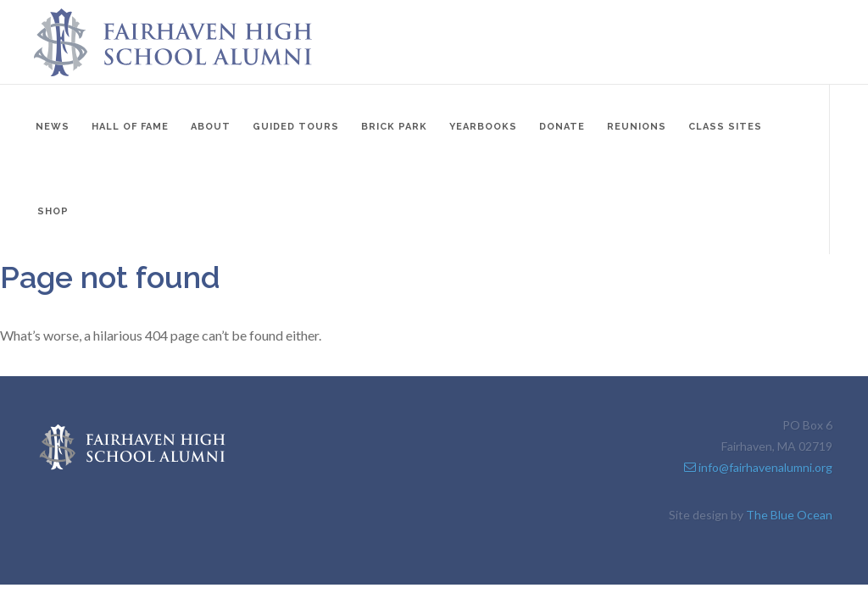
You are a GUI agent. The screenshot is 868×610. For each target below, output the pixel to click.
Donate (562, 127)
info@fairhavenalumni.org (758, 467)
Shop (53, 211)
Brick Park (394, 127)
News (53, 127)
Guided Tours (296, 127)
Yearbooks (483, 127)
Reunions (637, 127)
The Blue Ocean (789, 515)
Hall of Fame (130, 127)
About (211, 127)
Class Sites (725, 127)
